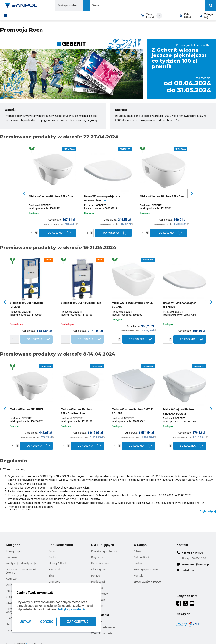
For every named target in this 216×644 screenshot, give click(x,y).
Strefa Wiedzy (100, 594)
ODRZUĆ (47, 622)
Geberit (53, 551)
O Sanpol (141, 545)
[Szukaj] (211, 5)
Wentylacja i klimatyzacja (21, 563)
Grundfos (54, 582)
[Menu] (5, 15)
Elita (51, 576)
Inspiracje (97, 606)
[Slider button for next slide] (192, 193)
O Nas (137, 551)
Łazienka (11, 557)
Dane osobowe (100, 563)
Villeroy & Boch (58, 563)
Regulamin (98, 557)
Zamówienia (100, 615)
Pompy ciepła (14, 551)
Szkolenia (97, 588)
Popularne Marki (61, 545)
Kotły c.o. (12, 579)
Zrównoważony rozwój (148, 582)
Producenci (98, 582)
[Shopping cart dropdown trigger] (152, 16)
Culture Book (142, 557)
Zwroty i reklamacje (103, 627)
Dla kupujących (103, 545)
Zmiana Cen (98, 600)
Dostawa (97, 621)
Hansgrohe (55, 570)
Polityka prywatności (72, 609)
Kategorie (13, 545)
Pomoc (96, 576)
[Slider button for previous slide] (24, 193)
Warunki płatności (102, 633)
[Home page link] (21, 5)
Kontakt (139, 576)
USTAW (25, 622)
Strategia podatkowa (147, 570)
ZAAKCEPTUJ (78, 622)
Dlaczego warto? (101, 570)
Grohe (52, 557)
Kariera (138, 563)
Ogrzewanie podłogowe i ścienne (21, 571)
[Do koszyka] (58, 233)
